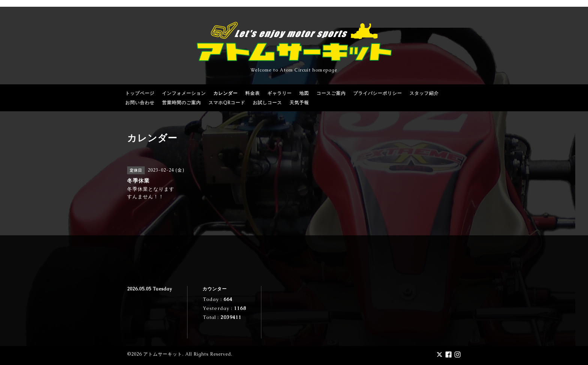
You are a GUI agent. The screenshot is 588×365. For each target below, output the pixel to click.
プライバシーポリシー (378, 93)
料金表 (253, 93)
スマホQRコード (227, 103)
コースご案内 (331, 93)
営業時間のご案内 (181, 103)
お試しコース (267, 103)
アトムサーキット (163, 354)
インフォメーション (184, 93)
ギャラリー (280, 93)
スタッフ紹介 (424, 93)
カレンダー (226, 93)
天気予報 (299, 103)
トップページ (140, 93)
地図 (304, 93)
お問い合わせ (140, 103)
